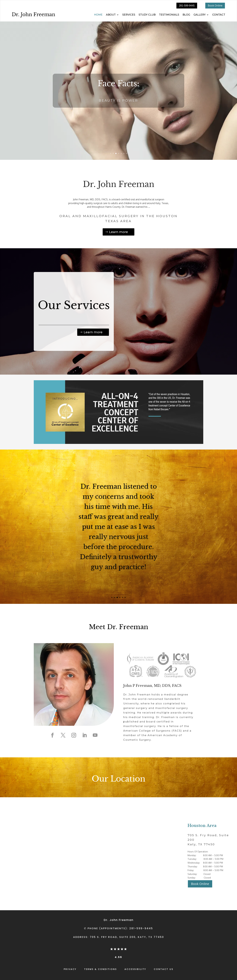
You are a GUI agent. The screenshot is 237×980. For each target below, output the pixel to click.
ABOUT (111, 15)
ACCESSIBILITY (135, 969)
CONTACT (219, 15)
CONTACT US (164, 969)
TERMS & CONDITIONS (100, 969)
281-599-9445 (187, 6)
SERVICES (129, 15)
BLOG (186, 15)
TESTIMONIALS (169, 15)
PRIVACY (70, 969)
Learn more (119, 232)
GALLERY (200, 15)
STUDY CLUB (147, 15)
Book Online (215, 5)
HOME (98, 15)
